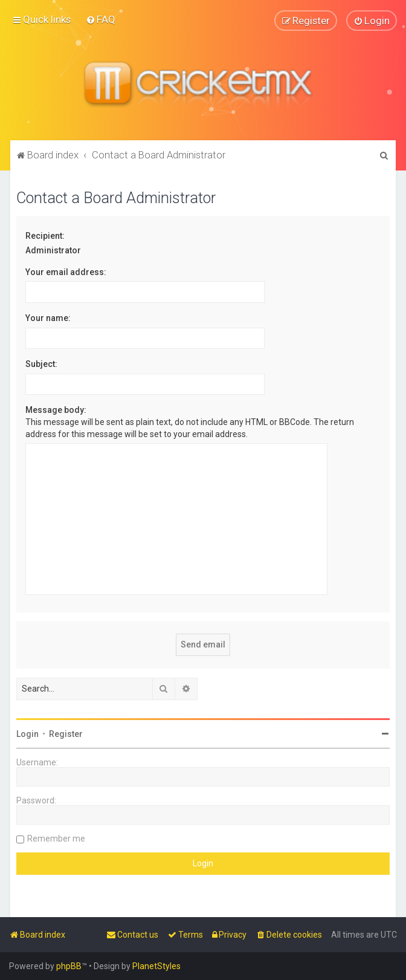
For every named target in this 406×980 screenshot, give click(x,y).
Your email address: (66, 271)
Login (27, 733)
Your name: (48, 317)
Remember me (56, 838)
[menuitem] (101, 19)
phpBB (69, 966)
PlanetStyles (156, 966)
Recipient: (45, 235)
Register (66, 733)
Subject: (41, 364)
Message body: (56, 410)
